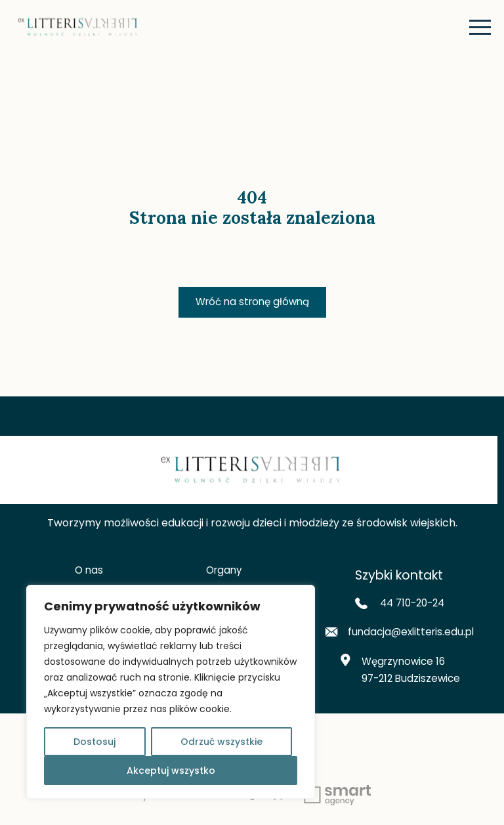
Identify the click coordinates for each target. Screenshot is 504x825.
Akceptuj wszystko (171, 771)
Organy (224, 571)
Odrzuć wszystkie (221, 742)
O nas (89, 571)
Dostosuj (94, 742)
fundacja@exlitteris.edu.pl (399, 635)
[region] (171, 692)
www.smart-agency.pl (283, 799)
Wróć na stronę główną (252, 302)
